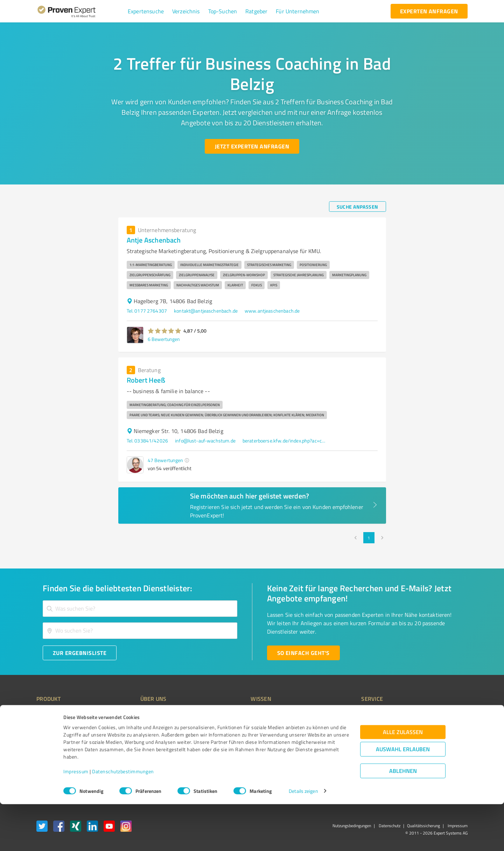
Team (133, 738)
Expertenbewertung (343, 751)
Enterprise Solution (57, 751)
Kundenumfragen (55, 726)
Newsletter (334, 726)
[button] (146, 11)
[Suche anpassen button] (358, 207)
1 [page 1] (369, 538)
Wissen (232, 714)
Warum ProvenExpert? (151, 714)
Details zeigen (303, 838)
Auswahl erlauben (403, 796)
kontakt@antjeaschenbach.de (206, 311)
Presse (329, 714)
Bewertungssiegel (55, 714)
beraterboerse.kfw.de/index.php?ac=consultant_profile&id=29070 (285, 441)
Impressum (76, 818)
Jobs (132, 751)
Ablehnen (403, 818)
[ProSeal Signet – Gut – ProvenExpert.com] (441, 727)
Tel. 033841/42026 (148, 441)
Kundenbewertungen (247, 751)
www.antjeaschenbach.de (272, 311)
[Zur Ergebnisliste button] (80, 653)
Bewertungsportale (245, 738)
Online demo (335, 738)
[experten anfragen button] (429, 11)
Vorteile (44, 738)
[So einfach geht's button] (303, 653)
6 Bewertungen (164, 339)
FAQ (229, 726)
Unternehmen (142, 726)
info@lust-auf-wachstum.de (205, 441)
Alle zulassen (403, 779)
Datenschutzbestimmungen (123, 818)
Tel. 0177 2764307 (147, 311)
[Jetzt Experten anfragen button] (252, 146)
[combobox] (140, 609)
